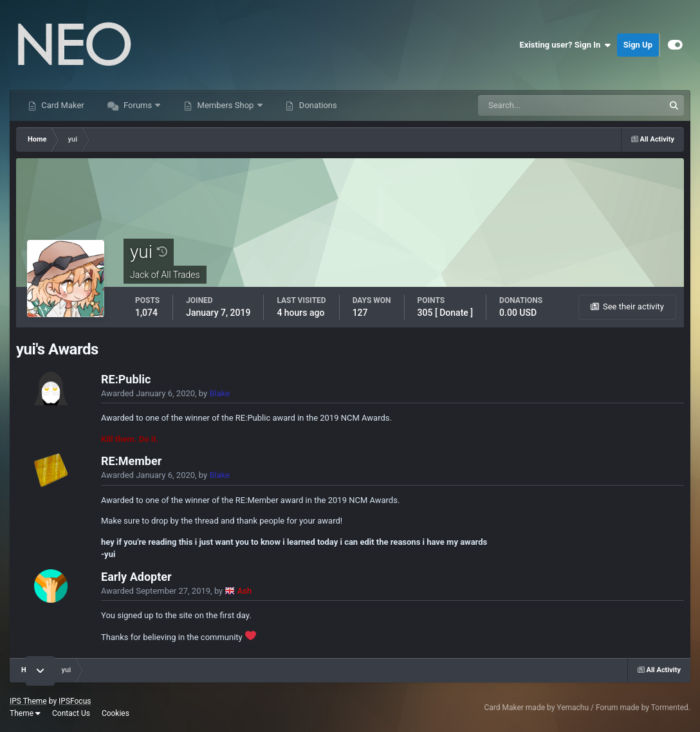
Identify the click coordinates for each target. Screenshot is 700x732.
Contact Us (71, 713)
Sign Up (638, 45)
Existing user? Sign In (565, 45)
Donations (317, 105)
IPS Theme (28, 701)
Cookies (115, 713)
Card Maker (62, 105)
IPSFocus (75, 701)
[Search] (532, 105)
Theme (25, 713)
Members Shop (225, 105)
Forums (138, 105)
